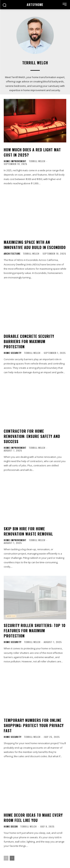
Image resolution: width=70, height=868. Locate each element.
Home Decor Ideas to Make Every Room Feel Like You (33, 818)
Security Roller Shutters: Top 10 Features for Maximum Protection (35, 631)
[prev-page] (6, 858)
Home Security (13, 353)
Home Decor (11, 827)
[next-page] (12, 858)
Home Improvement (15, 161)
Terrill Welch (37, 161)
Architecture (12, 254)
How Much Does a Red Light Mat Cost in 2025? (32, 152)
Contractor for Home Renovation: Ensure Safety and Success (32, 436)
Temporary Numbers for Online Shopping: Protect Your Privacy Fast (34, 725)
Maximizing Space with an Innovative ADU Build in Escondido (35, 245)
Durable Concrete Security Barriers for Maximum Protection (29, 341)
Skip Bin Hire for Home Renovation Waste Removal (28, 531)
